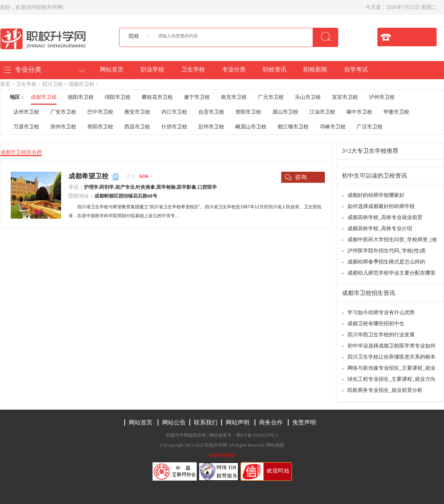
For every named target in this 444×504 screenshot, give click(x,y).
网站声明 (238, 422)
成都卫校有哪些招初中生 (376, 324)
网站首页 (112, 69)
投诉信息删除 (222, 455)
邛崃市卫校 (333, 127)
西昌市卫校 (137, 127)
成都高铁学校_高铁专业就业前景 (385, 217)
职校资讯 (275, 69)
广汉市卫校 (370, 127)
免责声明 (304, 422)
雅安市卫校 (137, 112)
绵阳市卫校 (118, 97)
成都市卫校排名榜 (21, 152)
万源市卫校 (26, 127)
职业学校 (152, 69)
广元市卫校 (271, 97)
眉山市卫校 (285, 112)
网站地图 (275, 445)
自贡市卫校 (211, 112)
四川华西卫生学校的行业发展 (381, 335)
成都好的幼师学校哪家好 (376, 195)
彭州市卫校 (211, 127)
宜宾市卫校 (345, 97)
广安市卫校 (63, 112)
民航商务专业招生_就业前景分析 (385, 390)
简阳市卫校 (100, 127)
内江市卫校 (174, 112)
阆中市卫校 (359, 112)
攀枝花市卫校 (157, 97)
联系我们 (206, 422)
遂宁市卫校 (197, 97)
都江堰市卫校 (293, 127)
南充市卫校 (234, 97)
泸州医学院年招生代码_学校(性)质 (387, 251)
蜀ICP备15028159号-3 (257, 435)
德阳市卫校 (81, 97)
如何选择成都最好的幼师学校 (381, 206)
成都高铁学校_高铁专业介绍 (380, 229)
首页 (5, 84)
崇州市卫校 (63, 127)
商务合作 (271, 422)
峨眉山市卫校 (251, 127)
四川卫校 (53, 84)
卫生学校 (193, 69)
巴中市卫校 (100, 112)
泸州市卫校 (382, 97)
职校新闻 (315, 69)
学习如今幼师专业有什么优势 (381, 313)
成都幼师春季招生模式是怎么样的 (386, 262)
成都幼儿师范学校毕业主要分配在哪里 (391, 273)
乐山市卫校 (308, 97)
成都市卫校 (81, 84)
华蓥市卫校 (396, 112)
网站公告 (174, 422)
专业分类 (234, 69)
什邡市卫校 (174, 127)
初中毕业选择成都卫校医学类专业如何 (391, 346)
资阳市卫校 (248, 112)
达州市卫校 (26, 112)
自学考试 (356, 69)
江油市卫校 (322, 112)
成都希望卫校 (88, 176)
